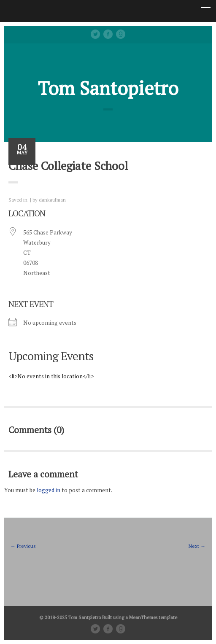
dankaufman (52, 200)
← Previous (23, 546)
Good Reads (121, 34)
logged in (49, 490)
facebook (108, 34)
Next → (197, 546)
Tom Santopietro (108, 88)
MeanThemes (143, 617)
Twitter (95, 34)
